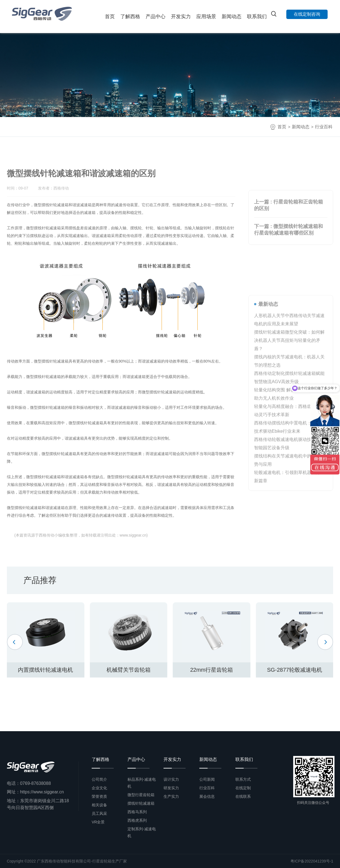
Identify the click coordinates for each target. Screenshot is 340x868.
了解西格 (130, 17)
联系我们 (257, 17)
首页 (110, 17)
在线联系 (243, 796)
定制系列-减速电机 (142, 832)
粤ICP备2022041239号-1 (312, 861)
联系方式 (243, 779)
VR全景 (98, 822)
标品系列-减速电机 (142, 783)
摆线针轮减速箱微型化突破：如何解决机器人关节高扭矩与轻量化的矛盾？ (289, 460)
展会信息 (207, 796)
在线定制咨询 (307, 14)
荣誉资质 (99, 796)
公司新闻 (207, 779)
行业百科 (324, 127)
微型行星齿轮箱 (141, 795)
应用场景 (206, 17)
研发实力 (171, 788)
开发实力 (181, 17)
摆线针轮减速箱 (141, 803)
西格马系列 (137, 812)
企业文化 (99, 788)
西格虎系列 (137, 820)
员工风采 (99, 813)
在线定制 (243, 788)
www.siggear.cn (133, 535)
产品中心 (156, 17)
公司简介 (99, 779)
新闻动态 (232, 17)
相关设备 (99, 805)
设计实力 (171, 779)
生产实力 (171, 796)
